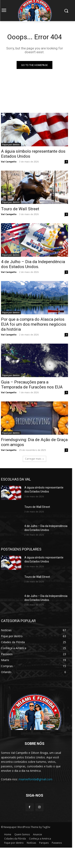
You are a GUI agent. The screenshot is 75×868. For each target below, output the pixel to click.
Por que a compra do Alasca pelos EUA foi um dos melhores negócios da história (34, 324)
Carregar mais (34, 459)
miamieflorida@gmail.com (35, 779)
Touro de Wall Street (20, 209)
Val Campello (9, 162)
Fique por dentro (11, 145)
